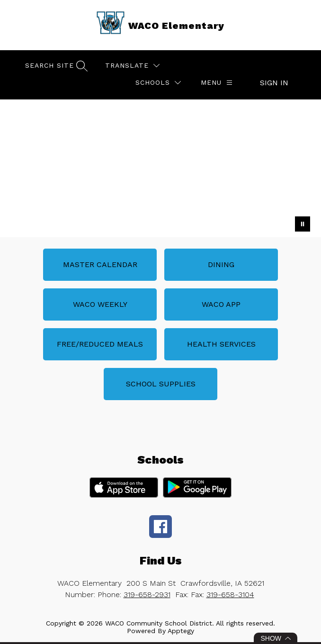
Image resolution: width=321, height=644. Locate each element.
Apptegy (181, 631)
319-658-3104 (230, 595)
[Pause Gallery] (303, 224)
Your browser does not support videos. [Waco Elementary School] (160, 168)
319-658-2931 (147, 595)
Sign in (274, 83)
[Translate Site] (132, 66)
